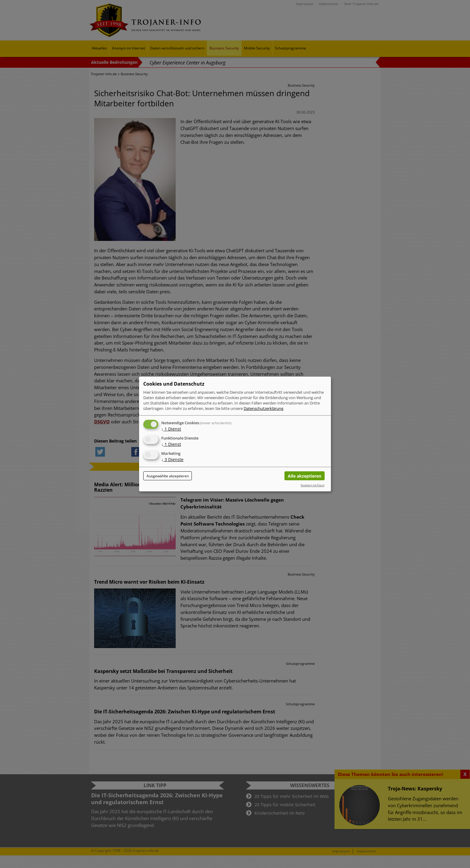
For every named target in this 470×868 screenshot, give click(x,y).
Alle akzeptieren (305, 476)
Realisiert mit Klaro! (312, 485)
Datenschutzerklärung (263, 408)
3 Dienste (172, 459)
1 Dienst (171, 429)
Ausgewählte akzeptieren (168, 476)
